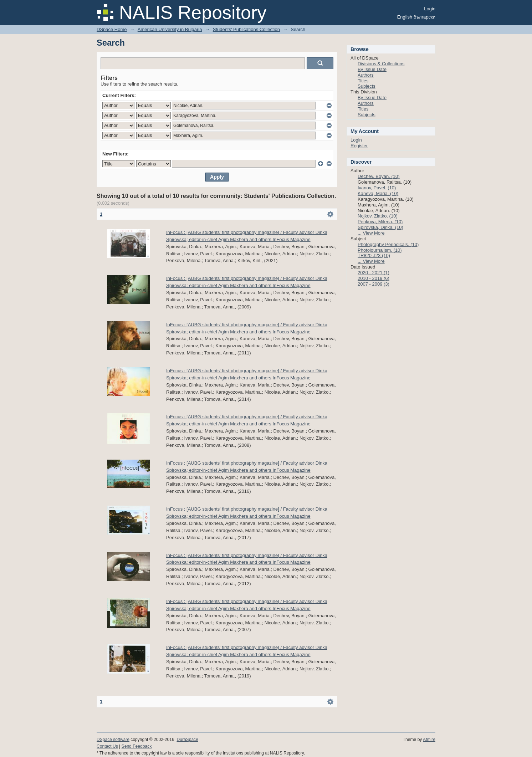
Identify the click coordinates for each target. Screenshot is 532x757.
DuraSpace (187, 740)
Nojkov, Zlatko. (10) (378, 216)
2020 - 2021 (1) (374, 273)
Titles (363, 81)
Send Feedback (137, 746)
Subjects (367, 86)
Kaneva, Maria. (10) (378, 193)
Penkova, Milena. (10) (380, 222)
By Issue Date (372, 69)
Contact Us (107, 746)
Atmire (429, 740)
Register (359, 146)
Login (430, 9)
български (424, 17)
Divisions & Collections (381, 64)
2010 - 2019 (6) (374, 278)
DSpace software (113, 740)
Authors (366, 75)
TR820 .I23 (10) (374, 255)
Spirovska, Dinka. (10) (380, 227)
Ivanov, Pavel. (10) (377, 188)
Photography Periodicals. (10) (388, 244)
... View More (371, 233)
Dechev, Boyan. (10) (379, 176)
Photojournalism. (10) (380, 250)
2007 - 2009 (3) (374, 284)
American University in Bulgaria (170, 29)
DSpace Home (112, 29)
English (405, 17)
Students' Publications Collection (246, 29)
